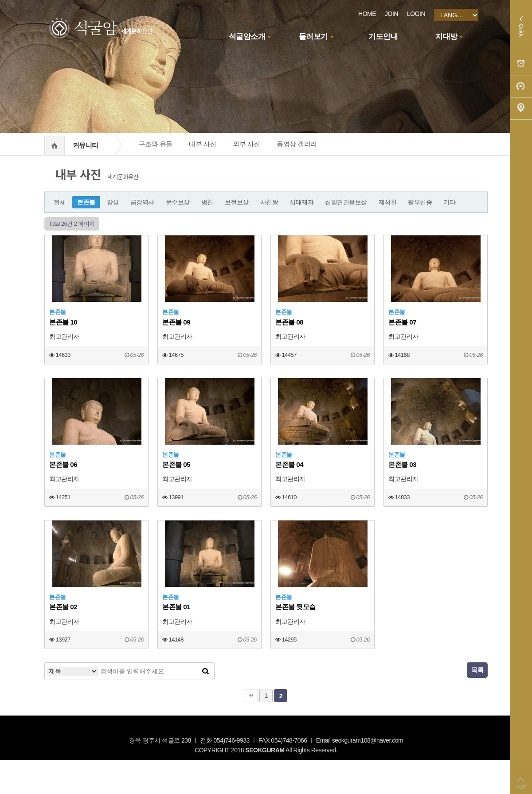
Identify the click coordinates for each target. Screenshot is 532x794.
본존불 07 (402, 322)
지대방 (446, 37)
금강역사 (142, 202)
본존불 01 (176, 607)
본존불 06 (63, 464)
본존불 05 (176, 464)
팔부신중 (420, 202)
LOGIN (416, 14)
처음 (251, 696)
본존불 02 (63, 607)
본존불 (86, 202)
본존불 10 (63, 322)
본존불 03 (402, 464)
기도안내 (383, 37)
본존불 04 (289, 464)
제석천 (388, 202)
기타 (449, 202)
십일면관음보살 (346, 202)
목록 (477, 670)
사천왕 (269, 202)
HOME (367, 14)
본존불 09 (176, 322)
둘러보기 (313, 37)
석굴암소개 (247, 37)
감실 (113, 202)
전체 (60, 202)
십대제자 (301, 202)
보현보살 (237, 202)
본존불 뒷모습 (295, 607)
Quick (521, 27)
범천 (207, 202)
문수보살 (178, 202)
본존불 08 (289, 322)
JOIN (391, 14)
